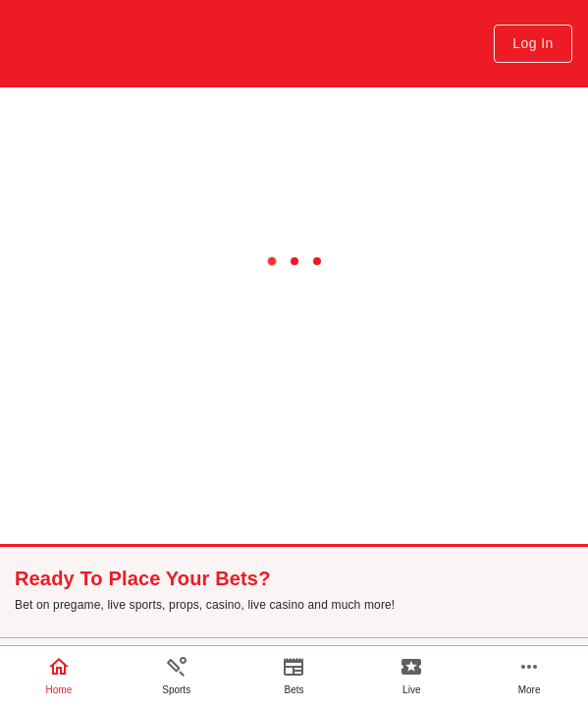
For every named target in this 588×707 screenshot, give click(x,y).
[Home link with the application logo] (99, 44)
